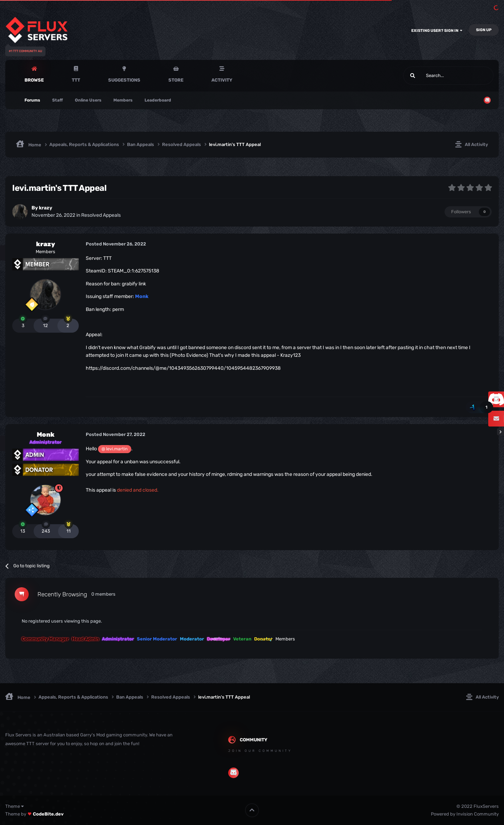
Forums (32, 100)
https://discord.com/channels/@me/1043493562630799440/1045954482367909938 (183, 368)
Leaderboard (158, 100)
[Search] (432, 76)
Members (123, 100)
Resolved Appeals (101, 215)
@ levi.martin (115, 449)
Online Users (88, 100)
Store (176, 80)
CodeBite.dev (48, 814)
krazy (45, 208)
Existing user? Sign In (437, 31)
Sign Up (484, 30)
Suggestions (124, 80)
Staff (58, 100)
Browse (34, 80)
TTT (76, 80)
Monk (46, 435)
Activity (222, 80)
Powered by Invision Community (465, 814)
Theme (15, 806)
